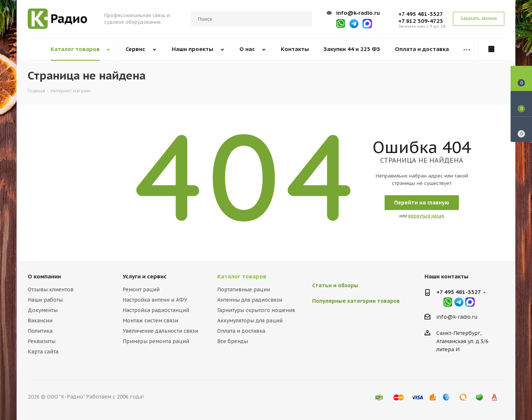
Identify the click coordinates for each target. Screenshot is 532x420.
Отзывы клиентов (51, 289)
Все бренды (233, 341)
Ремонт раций (141, 289)
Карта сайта (43, 352)
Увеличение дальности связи (160, 331)
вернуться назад (426, 216)
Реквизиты (42, 341)
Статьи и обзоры (335, 285)
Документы (43, 310)
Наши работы (45, 300)
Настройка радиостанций (156, 310)
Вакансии (40, 321)
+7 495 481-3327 (421, 14)
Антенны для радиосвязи (250, 300)
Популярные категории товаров (356, 301)
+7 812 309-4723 (421, 21)
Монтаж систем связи (150, 321)
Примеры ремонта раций (156, 341)
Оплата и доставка (241, 331)
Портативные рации (244, 289)
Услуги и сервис (145, 276)
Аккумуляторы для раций (250, 321)
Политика (40, 331)
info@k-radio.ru (358, 13)
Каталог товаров (242, 276)
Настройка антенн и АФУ (155, 300)
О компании (44, 276)
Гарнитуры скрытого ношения (256, 310)
